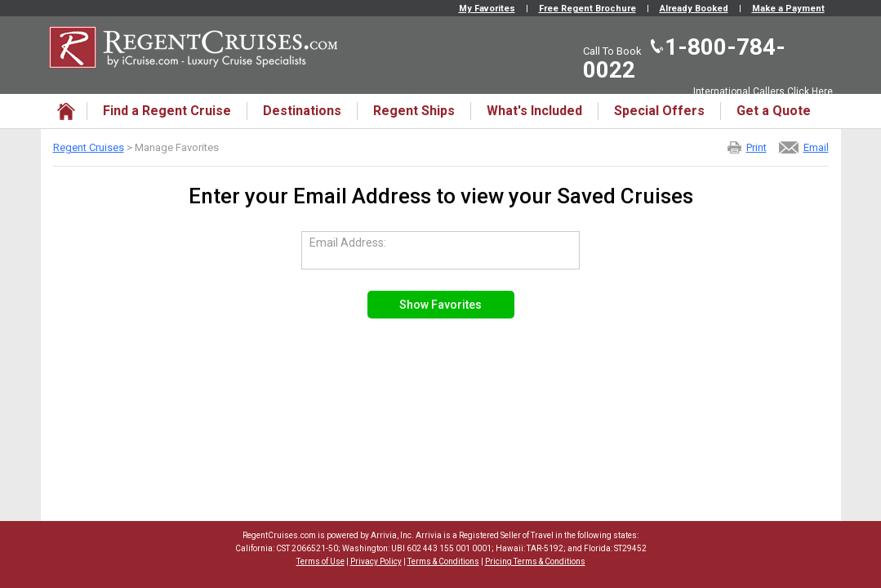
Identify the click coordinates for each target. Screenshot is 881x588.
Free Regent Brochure (587, 9)
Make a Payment (788, 9)
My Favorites (487, 9)
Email (816, 147)
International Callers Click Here (763, 91)
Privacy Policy (376, 561)
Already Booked (694, 9)
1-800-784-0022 (684, 58)
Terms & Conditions (443, 561)
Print (756, 147)
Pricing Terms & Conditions (535, 561)
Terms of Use (320, 561)
